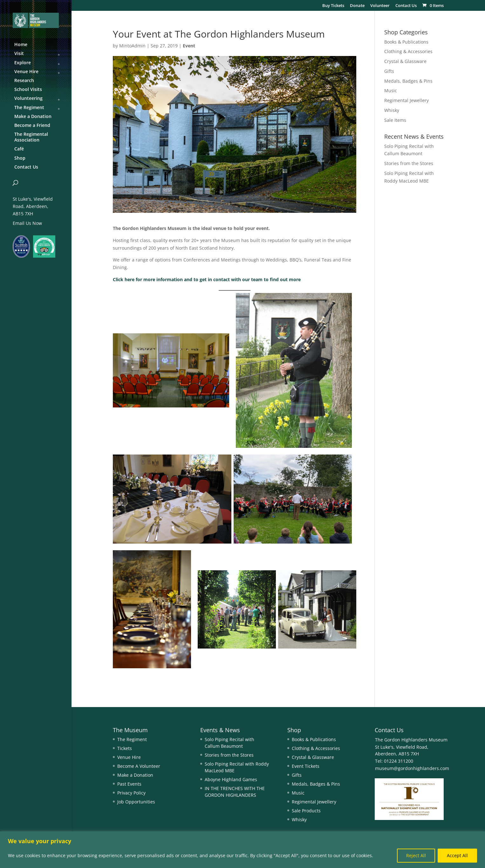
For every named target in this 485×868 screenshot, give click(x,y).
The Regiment (132, 739)
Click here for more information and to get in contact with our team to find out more (207, 279)
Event (189, 46)
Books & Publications (406, 42)
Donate (357, 6)
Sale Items (395, 120)
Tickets (125, 748)
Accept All (457, 855)
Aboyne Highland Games (231, 779)
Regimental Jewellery (406, 100)
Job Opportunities (136, 802)
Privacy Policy (131, 793)
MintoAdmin (132, 46)
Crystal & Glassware (405, 61)
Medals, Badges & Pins (408, 81)
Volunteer (380, 6)
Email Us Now (27, 223)
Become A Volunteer (139, 766)
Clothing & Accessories (408, 51)
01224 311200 (398, 761)
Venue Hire (129, 757)
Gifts (389, 71)
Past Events (129, 784)
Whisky (392, 110)
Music (391, 90)
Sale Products (306, 811)
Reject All (416, 855)
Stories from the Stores (409, 163)
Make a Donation (135, 775)
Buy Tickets (333, 6)
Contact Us (406, 6)
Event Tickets (306, 766)
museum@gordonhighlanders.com (412, 768)
